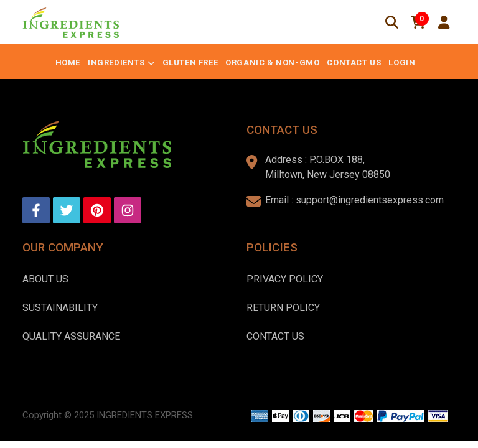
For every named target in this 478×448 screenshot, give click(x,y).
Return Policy (283, 308)
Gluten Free (190, 63)
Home (68, 63)
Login (402, 63)
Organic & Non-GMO (272, 63)
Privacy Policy (285, 279)
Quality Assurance (71, 336)
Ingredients (116, 63)
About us (45, 279)
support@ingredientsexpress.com (370, 200)
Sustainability (60, 308)
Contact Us (354, 63)
